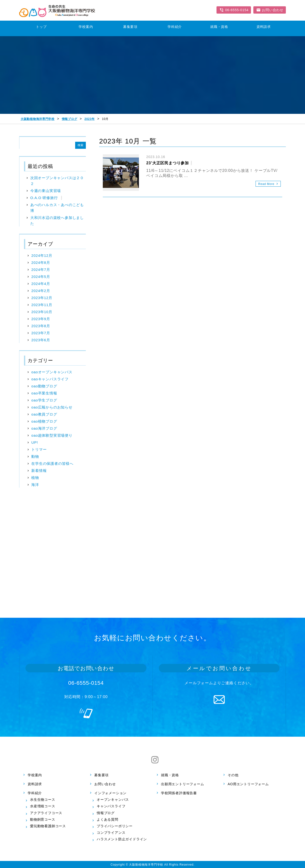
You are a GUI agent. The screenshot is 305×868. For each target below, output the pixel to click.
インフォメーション (110, 793)
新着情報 (39, 471)
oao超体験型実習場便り (52, 435)
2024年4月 (41, 284)
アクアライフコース (46, 813)
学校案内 (35, 775)
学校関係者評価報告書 (179, 793)
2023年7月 (41, 333)
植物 (35, 478)
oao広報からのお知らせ (52, 407)
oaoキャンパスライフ (50, 379)
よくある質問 (108, 819)
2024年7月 (41, 270)
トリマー (39, 449)
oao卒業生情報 (44, 393)
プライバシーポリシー (115, 826)
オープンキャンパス (113, 800)
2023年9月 (41, 319)
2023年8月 (41, 326)
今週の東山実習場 (46, 191)
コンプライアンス (111, 833)
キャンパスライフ (111, 806)
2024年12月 (42, 255)
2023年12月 (42, 298)
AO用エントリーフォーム (248, 784)
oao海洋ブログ (44, 428)
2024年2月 (41, 291)
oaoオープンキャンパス (52, 372)
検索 (80, 145)
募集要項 (101, 775)
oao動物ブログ (44, 386)
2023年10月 (42, 312)
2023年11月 (42, 305)
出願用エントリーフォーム (183, 784)
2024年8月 (41, 263)
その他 (233, 775)
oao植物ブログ (44, 421)
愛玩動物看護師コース (48, 826)
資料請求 (35, 784)
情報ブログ (106, 813)
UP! (35, 442)
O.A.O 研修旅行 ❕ (47, 198)
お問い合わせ (105, 784)
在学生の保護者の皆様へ (52, 463)
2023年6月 (41, 340)
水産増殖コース (43, 806)
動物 (35, 456)
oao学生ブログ (44, 400)
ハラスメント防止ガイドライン (122, 839)
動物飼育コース (43, 819)
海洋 (35, 485)
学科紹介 (35, 793)
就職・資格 (170, 775)
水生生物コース (43, 800)
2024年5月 (41, 277)
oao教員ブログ (44, 414)
